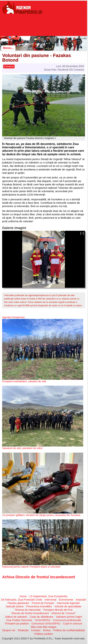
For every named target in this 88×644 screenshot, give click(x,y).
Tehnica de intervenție (28, 610)
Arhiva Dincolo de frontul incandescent (39, 577)
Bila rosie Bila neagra (44, 627)
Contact (36, 630)
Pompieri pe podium (17, 623)
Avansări (81, 600)
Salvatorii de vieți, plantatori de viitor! (22, 448)
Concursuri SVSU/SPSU (46, 623)
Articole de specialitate (68, 606)
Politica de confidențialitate (69, 630)
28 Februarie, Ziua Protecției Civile (22, 600)
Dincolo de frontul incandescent (30, 613)
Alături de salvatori (16, 617)
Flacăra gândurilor (18, 603)
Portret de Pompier (43, 603)
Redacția (23, 630)
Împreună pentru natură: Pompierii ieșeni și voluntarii (31, 567)
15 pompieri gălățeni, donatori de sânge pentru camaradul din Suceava (41, 515)
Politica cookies (44, 634)
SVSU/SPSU (43, 620)
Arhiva (47, 630)
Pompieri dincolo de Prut (58, 610)
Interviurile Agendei (68, 603)
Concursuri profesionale (67, 620)
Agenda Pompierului (13, 317)
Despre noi (9, 630)
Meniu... (8, 48)
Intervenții (51, 600)
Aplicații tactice (15, 606)
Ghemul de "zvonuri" (64, 613)
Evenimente (66, 600)
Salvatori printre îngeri (69, 617)
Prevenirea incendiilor (39, 606)
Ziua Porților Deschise (19, 620)
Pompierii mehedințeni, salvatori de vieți (24, 381)
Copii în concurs (73, 623)
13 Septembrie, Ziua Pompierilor (48, 596)
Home (23, 596)
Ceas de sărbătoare (42, 617)
